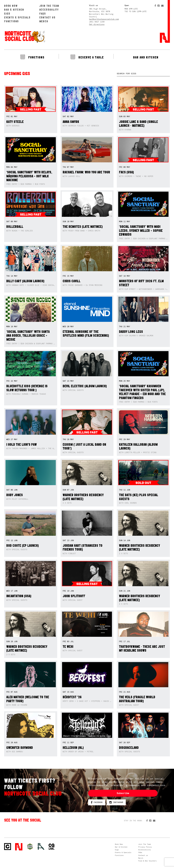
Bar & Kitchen (14, 10)
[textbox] (143, 74)
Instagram (116, 802)
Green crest (30, 847)
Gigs (7, 14)
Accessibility (49, 10)
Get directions (97, 24)
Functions (11, 21)
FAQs (43, 14)
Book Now (11, 6)
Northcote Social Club (25, 37)
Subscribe (123, 793)
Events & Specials (17, 17)
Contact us (47, 17)
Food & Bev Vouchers (147, 861)
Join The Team (49, 6)
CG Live (52, 847)
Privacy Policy (145, 847)
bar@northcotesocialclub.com (104, 19)
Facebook (97, 802)
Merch (44, 21)
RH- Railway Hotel (41, 846)
